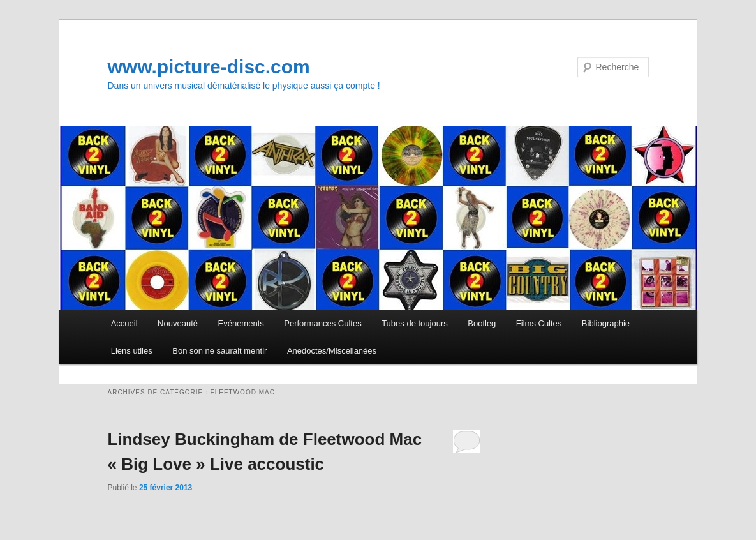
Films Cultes (539, 323)
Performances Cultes (322, 323)
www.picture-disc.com (209, 67)
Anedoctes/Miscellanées (332, 351)
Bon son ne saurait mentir (219, 351)
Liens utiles (132, 351)
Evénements (241, 323)
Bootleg (482, 323)
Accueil (124, 323)
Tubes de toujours (415, 323)
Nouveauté (178, 323)
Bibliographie (606, 323)
